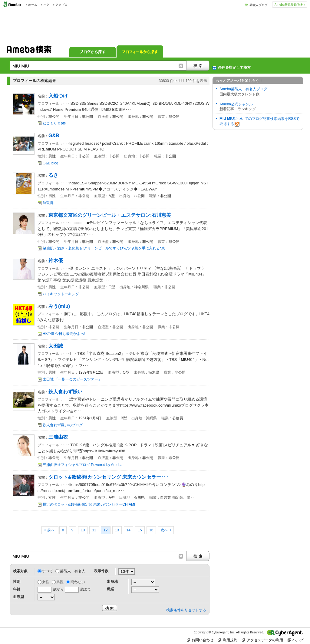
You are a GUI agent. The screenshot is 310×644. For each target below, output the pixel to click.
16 (151, 530)
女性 (46, 582)
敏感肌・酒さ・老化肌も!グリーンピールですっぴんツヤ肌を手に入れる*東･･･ (107, 248)
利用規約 (228, 640)
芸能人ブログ (259, 5)
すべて (48, 571)
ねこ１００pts (54, 123)
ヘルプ (295, 640)
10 (83, 530)
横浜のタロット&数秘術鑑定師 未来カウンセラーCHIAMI (89, 504)
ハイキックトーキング (61, 294)
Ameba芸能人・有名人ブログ (243, 89)
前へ (51, 530)
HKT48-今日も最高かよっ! (64, 334)
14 (129, 530)
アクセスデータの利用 (262, 640)
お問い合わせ (200, 640)
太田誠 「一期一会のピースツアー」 (72, 379)
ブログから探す (93, 51)
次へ (164, 530)
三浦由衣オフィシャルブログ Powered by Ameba (82, 465)
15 (140, 530)
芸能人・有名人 (73, 571)
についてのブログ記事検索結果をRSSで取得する (259, 122)
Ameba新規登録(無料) (290, 5)
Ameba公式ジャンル (236, 104)
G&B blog (50, 163)
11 (94, 530)
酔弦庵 (48, 203)
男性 (60, 582)
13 (117, 530)
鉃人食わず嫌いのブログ (63, 425)
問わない (78, 582)
